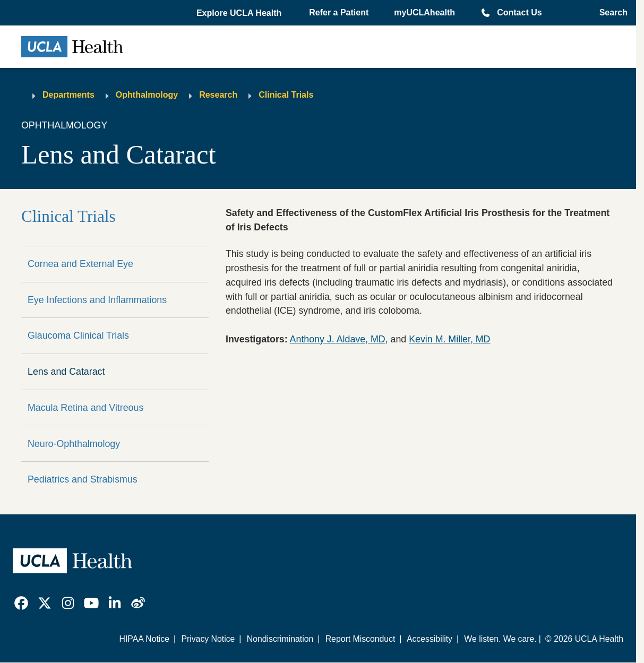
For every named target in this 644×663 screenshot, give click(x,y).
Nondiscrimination (280, 639)
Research (218, 95)
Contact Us (519, 12)
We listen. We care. (500, 639)
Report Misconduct (360, 639)
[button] (240, 13)
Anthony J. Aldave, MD (338, 339)
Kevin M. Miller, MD (449, 339)
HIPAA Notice (144, 639)
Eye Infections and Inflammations (97, 300)
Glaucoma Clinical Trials (78, 335)
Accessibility (430, 639)
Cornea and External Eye (80, 264)
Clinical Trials (286, 95)
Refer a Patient (339, 12)
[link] (21, 603)
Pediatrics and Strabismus (83, 479)
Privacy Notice (208, 639)
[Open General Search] (610, 13)
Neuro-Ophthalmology (74, 444)
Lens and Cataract (66, 372)
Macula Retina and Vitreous (85, 408)
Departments (68, 95)
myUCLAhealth (424, 12)
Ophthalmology (147, 95)
